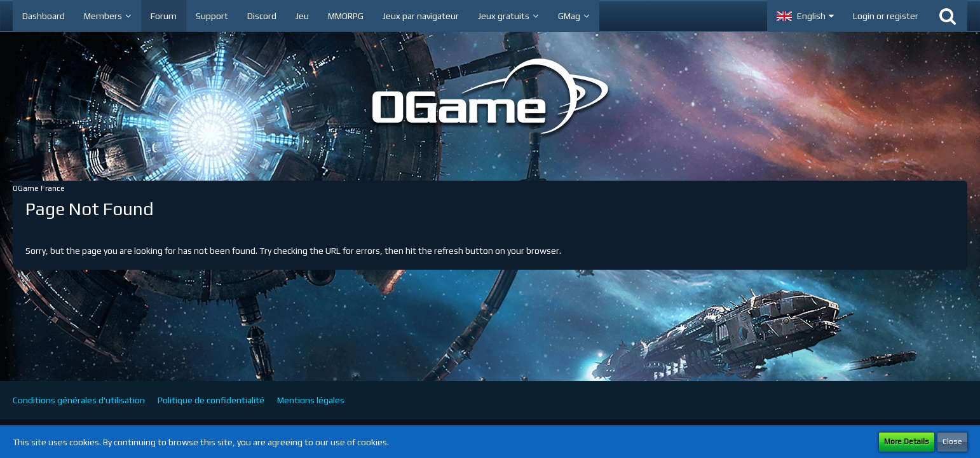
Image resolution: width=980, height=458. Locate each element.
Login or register (886, 16)
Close (952, 441)
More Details (907, 441)
